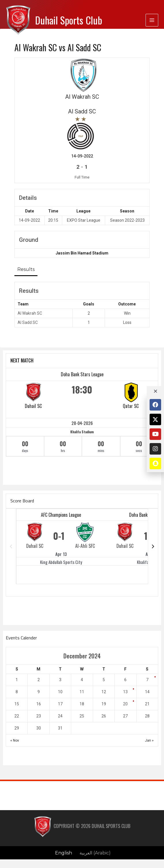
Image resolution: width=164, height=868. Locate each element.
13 (125, 692)
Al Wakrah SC (30, 313)
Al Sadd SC (28, 322)
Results (26, 269)
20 (125, 704)
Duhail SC (33, 406)
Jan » (149, 740)
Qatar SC (131, 406)
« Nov (15, 740)
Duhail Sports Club (69, 20)
